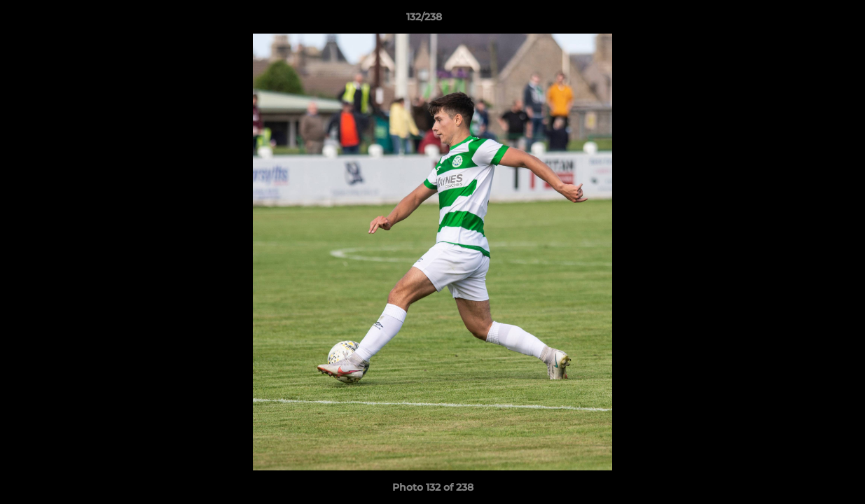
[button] (806, 20)
